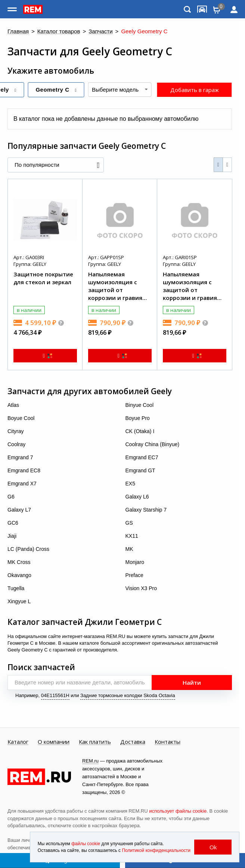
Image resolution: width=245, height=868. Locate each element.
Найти (192, 683)
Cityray (16, 431)
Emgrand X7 (22, 484)
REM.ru (90, 761)
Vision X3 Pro (141, 588)
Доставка (133, 742)
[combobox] (120, 90)
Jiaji (12, 536)
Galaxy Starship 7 (146, 510)
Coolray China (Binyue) (153, 444)
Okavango (19, 575)
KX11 (132, 536)
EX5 (130, 484)
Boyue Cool (21, 418)
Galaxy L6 (137, 497)
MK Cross (19, 562)
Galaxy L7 (19, 510)
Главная (18, 32)
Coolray (16, 444)
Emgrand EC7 (142, 457)
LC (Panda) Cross (28, 549)
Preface (134, 575)
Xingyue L (19, 601)
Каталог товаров (59, 32)
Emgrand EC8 (24, 470)
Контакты (168, 742)
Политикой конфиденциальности (156, 850)
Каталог (18, 742)
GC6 (13, 523)
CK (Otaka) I (140, 431)
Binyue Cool (140, 405)
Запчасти (100, 32)
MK (129, 549)
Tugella (16, 588)
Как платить (95, 742)
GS (129, 523)
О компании (54, 742)
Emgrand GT (140, 470)
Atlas (13, 405)
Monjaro (135, 562)
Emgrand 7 (20, 457)
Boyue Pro (138, 418)
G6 (11, 497)
